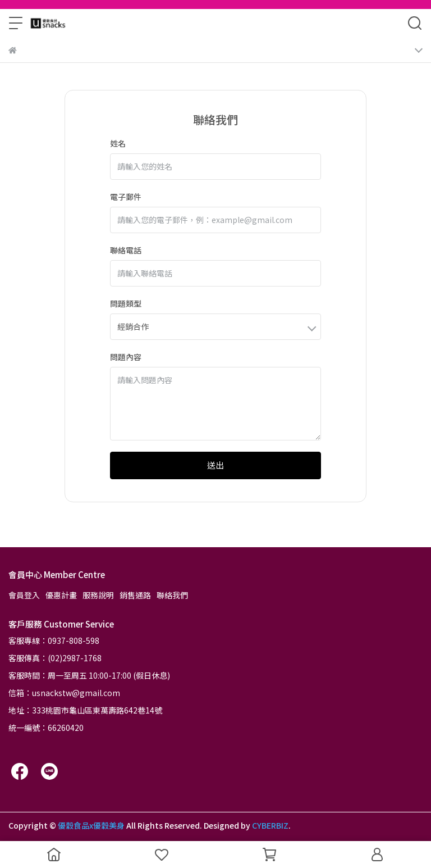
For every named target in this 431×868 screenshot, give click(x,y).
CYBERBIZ (270, 825)
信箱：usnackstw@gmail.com (64, 693)
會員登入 (24, 595)
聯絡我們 (172, 595)
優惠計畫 (61, 595)
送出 (215, 465)
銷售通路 (135, 595)
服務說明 (98, 595)
